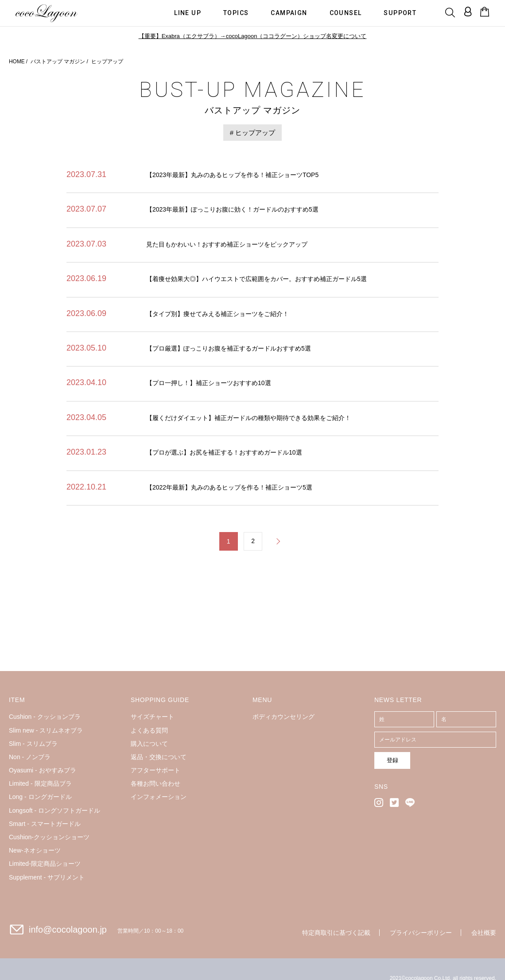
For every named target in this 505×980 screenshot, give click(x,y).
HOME (17, 62)
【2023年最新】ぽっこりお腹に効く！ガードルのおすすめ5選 (232, 209)
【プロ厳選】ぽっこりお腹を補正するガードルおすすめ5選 (229, 348)
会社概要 (484, 933)
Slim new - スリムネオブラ (46, 730)
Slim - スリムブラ (33, 744)
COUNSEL (346, 12)
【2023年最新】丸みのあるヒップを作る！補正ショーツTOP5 (232, 175)
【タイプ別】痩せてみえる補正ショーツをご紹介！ (218, 314)
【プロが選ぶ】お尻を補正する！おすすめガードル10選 (224, 452)
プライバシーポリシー (421, 933)
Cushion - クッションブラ (45, 717)
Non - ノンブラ (30, 757)
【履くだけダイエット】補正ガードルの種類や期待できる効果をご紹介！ (249, 418)
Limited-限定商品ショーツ (45, 864)
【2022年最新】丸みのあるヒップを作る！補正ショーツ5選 (229, 487)
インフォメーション (159, 797)
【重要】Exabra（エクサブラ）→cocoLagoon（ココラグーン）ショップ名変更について (252, 36)
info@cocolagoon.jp (68, 930)
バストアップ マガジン (58, 62)
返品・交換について (159, 757)
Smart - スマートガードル (45, 824)
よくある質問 (149, 730)
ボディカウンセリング (284, 717)
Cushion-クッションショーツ (49, 837)
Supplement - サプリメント (47, 877)
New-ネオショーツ (35, 851)
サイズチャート (152, 717)
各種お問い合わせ (155, 784)
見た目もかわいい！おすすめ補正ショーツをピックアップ (227, 244)
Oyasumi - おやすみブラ (43, 771)
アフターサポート (155, 771)
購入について (149, 744)
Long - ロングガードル (40, 797)
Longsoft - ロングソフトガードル (54, 810)
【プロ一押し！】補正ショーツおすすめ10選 (209, 383)
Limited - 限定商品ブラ (40, 784)
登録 (388, 760)
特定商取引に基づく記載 (336, 933)
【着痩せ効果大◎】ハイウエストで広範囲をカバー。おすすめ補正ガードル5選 (256, 279)
